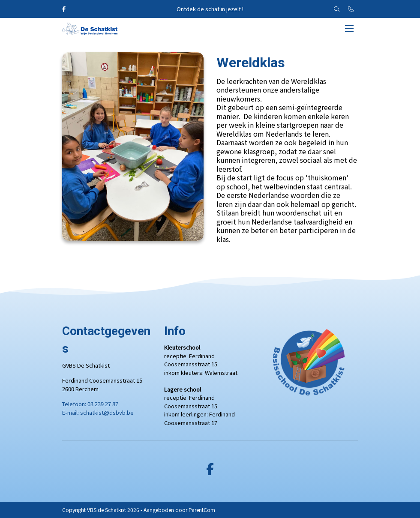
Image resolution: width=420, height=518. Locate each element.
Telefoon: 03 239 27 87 (90, 404)
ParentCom (202, 510)
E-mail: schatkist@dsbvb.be (98, 412)
